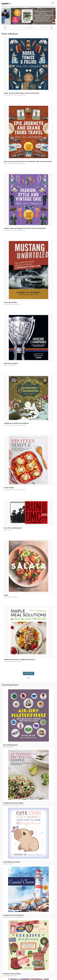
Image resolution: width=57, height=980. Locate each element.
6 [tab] (32, 28)
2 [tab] (26, 28)
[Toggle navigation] (53, 3)
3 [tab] (28, 28)
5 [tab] (31, 28)
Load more (29, 685)
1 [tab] (25, 28)
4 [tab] (29, 28)
